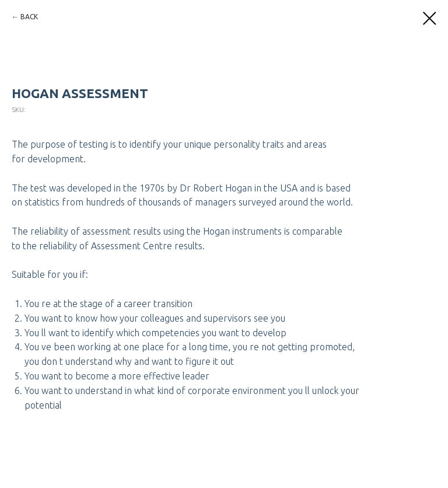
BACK (29, 17)
